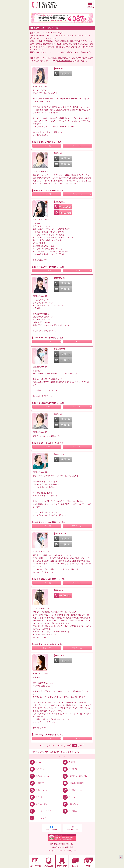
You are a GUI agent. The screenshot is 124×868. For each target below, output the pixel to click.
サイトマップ (37, 818)
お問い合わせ (70, 804)
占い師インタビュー (73, 790)
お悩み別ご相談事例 (73, 783)
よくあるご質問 (38, 804)
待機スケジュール (39, 776)
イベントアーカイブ (40, 811)
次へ (81, 746)
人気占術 (36, 797)
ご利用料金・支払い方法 (74, 776)
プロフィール (77, 146)
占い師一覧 (70, 769)
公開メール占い (38, 790)
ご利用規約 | (70, 844)
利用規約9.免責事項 (65, 61)
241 (50, 746)
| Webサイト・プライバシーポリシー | (62, 851)
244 (68, 746)
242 (56, 746)
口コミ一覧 (47, 146)
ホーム (35, 762)
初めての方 (37, 769)
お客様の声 (37, 783)
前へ (43, 746)
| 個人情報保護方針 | (57, 844)
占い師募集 (70, 811)
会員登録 (69, 762)
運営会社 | (70, 847)
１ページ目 (59, 52)
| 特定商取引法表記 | (58, 847)
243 (62, 746)
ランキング (70, 797)
